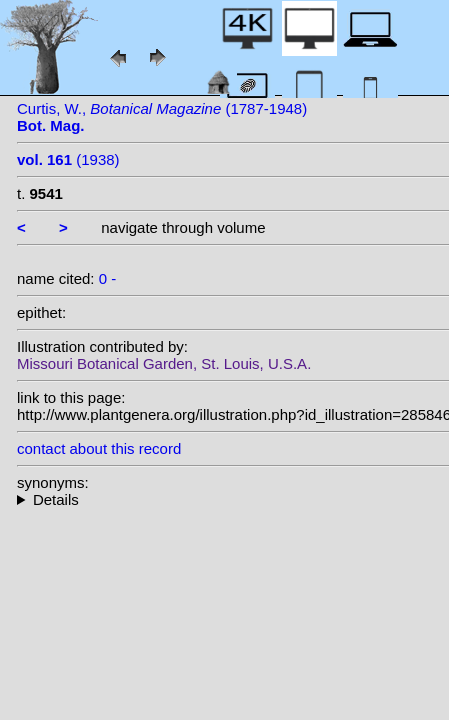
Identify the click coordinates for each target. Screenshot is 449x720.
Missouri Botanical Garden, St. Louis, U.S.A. (164, 363)
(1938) (68, 159)
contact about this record (99, 448)
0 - (108, 278)
